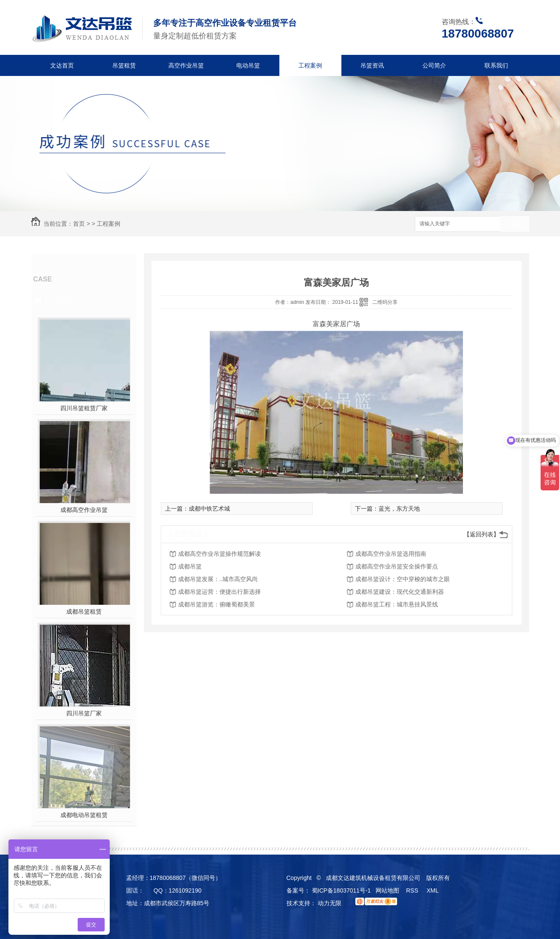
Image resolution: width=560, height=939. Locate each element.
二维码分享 (385, 302)
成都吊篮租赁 (84, 612)
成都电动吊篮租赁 (84, 815)
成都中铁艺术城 (209, 509)
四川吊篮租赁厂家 (84, 408)
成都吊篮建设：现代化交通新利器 (400, 592)
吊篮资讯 (372, 65)
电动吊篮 (248, 65)
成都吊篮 (190, 566)
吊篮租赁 (124, 65)
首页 (79, 224)
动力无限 (330, 903)
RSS (413, 890)
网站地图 (387, 890)
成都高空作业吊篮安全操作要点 (397, 566)
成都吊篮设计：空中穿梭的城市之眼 (403, 579)
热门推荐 (59, 300)
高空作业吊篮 (186, 65)
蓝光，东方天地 (399, 509)
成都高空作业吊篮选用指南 (391, 554)
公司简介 (434, 65)
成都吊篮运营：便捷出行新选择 (219, 592)
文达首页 (62, 65)
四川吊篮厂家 (84, 713)
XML (433, 890)
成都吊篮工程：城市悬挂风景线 (397, 604)
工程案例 (310, 65)
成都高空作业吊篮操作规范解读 (219, 554)
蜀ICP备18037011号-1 (341, 890)
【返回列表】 (482, 534)
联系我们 (496, 65)
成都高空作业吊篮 (84, 510)
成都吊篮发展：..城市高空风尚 (218, 579)
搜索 (514, 224)
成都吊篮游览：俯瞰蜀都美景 (216, 604)
